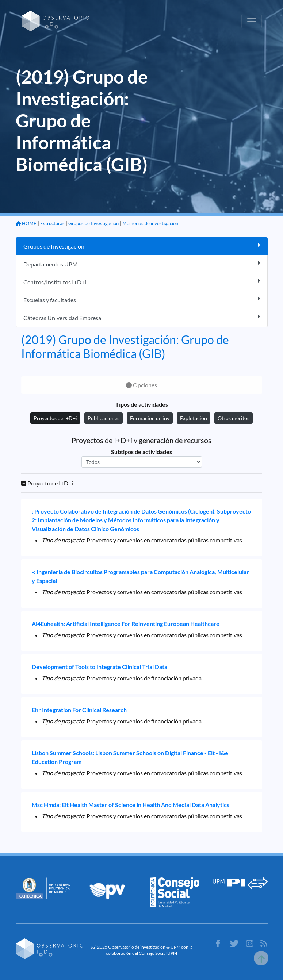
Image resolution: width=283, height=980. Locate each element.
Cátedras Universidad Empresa (142, 317)
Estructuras (52, 223)
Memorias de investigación (150, 223)
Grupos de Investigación (93, 223)
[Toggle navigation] (252, 21)
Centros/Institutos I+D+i (142, 282)
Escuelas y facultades (142, 299)
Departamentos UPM (142, 264)
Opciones (141, 385)
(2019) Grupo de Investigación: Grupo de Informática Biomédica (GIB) (125, 347)
